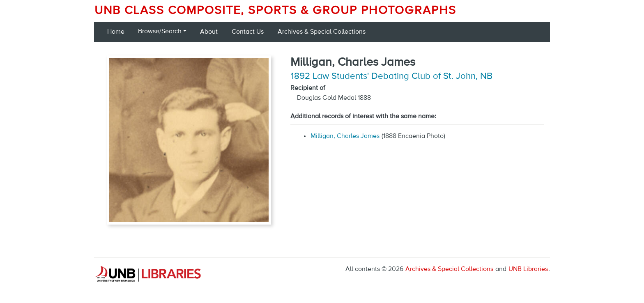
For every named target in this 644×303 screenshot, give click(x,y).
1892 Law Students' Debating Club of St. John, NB (392, 76)
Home (116, 32)
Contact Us (248, 32)
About (209, 32)
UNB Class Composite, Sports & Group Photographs (275, 11)
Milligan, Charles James (345, 136)
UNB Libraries (528, 269)
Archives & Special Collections (322, 32)
